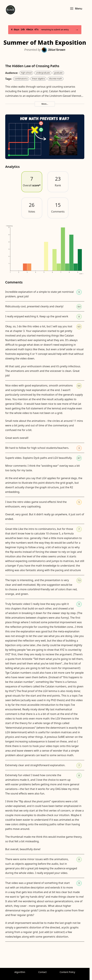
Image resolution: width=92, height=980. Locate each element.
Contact (42, 972)
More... (45, 104)
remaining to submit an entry (45, 30)
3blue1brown (53, 50)
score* (36, 185)
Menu (76, 9)
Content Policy (67, 972)
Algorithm (20, 972)
